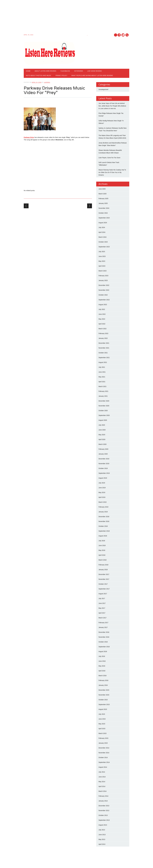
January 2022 (103, 338)
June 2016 (102, 661)
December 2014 (104, 748)
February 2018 (103, 565)
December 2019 (104, 459)
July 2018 (102, 541)
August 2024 (103, 223)
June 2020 (102, 430)
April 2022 (102, 324)
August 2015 (103, 709)
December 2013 (104, 806)
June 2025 (102, 189)
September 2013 (104, 820)
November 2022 (104, 290)
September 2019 (104, 473)
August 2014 (103, 767)
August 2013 (103, 825)
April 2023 (102, 266)
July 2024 (102, 227)
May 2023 (102, 261)
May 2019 (102, 492)
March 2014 (103, 791)
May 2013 (102, 839)
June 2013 (102, 835)
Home (28, 71)
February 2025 (103, 199)
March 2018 (103, 560)
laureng (47, 82)
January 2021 (103, 396)
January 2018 (103, 570)
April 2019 (102, 497)
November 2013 (104, 810)
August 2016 (103, 651)
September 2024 (104, 218)
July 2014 (102, 772)
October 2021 (103, 353)
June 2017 (102, 603)
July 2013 (102, 830)
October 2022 (103, 295)
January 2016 (103, 685)
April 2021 (102, 382)
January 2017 (103, 627)
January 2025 (103, 203)
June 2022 (102, 314)
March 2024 (103, 237)
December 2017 (104, 574)
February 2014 (103, 796)
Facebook (119, 35)
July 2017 (102, 598)
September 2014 (104, 762)
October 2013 (103, 815)
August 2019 (103, 478)
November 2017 (104, 579)
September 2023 (104, 247)
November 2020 (104, 406)
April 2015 (102, 729)
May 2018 (102, 550)
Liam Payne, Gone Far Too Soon (109, 158)
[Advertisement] (64, 17)
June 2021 (102, 372)
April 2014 (102, 786)
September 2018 (104, 531)
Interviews (79, 71)
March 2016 (103, 676)
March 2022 (103, 329)
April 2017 (102, 613)
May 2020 (102, 435)
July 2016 (102, 656)
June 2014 (102, 777)
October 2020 (103, 411)
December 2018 (104, 517)
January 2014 (103, 801)
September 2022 (104, 300)
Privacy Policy (61, 75)
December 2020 (104, 401)
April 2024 (102, 232)
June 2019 (102, 488)
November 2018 (104, 521)
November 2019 (104, 464)
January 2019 (103, 512)
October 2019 (103, 468)
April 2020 (102, 439)
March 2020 (103, 444)
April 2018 (102, 555)
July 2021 (102, 367)
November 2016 (104, 637)
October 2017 (103, 584)
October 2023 (103, 242)
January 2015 (103, 743)
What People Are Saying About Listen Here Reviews (92, 75)
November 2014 (104, 753)
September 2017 (104, 589)
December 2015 (104, 690)
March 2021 (103, 386)
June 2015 (102, 719)
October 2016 (103, 642)
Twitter (123, 35)
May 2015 (102, 724)
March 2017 (103, 618)
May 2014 (102, 782)
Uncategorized (103, 89)
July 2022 (102, 309)
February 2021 (103, 391)
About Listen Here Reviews (45, 71)
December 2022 (104, 285)
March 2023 (103, 271)
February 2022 (103, 333)
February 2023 (103, 276)
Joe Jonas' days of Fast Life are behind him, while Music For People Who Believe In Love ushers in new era (112, 106)
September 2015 (104, 704)
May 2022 (102, 319)
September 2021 (104, 358)
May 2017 (102, 608)
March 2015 (103, 733)
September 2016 (104, 647)
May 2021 (102, 377)
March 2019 (103, 502)
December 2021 (104, 343)
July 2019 (102, 483)
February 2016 (103, 680)
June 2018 (102, 545)
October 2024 (103, 213)
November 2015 (104, 695)
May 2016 (102, 666)
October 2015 (103, 700)
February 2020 (103, 449)
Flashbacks (65, 71)
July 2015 (102, 714)
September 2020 (104, 415)
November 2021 (104, 348)
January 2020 (103, 454)
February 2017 (103, 623)
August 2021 (103, 362)
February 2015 (103, 738)
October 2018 (103, 526)
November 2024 (104, 208)
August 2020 (103, 420)
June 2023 (102, 256)
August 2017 (103, 594)
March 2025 (103, 194)
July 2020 (102, 425)
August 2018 (103, 536)
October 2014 (103, 757)
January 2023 (103, 280)
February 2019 (103, 507)
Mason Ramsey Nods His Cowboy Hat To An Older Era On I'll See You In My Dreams (112, 172)
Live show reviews (95, 71)
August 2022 (103, 305)
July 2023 (102, 252)
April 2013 (102, 844)
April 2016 (102, 671)
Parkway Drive (29, 137)
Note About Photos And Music (39, 75)
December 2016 (104, 632)
